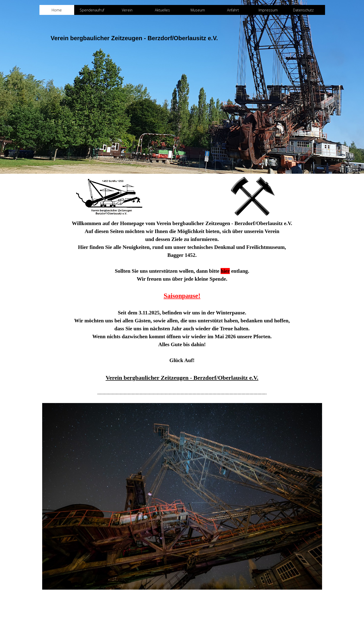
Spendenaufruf (92, 10)
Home (57, 10)
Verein (127, 10)
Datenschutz (303, 10)
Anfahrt (233, 10)
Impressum (268, 10)
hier (225, 271)
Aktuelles (162, 10)
